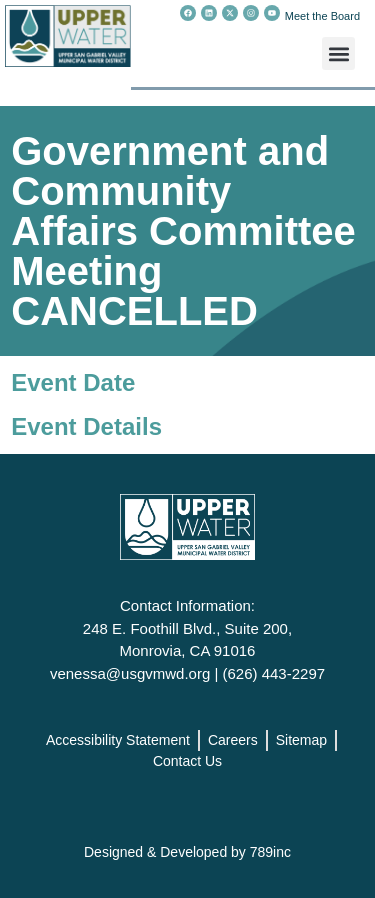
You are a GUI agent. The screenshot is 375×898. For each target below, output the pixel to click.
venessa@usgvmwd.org (130, 673)
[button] (338, 53)
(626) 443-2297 (273, 673)
